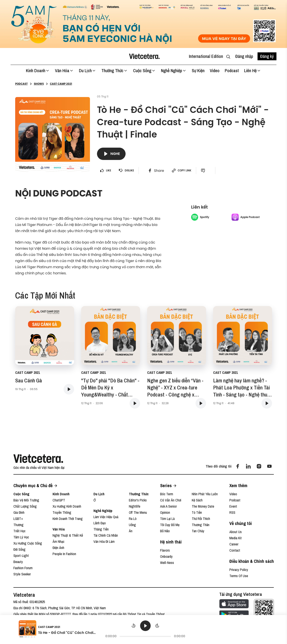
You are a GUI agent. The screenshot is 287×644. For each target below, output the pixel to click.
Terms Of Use (239, 576)
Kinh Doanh (38, 71)
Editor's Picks (138, 500)
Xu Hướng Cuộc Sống (28, 543)
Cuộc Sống (144, 71)
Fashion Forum (23, 568)
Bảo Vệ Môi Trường (26, 500)
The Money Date (203, 506)
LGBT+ (18, 519)
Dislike (126, 171)
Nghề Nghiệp (174, 71)
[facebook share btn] (156, 171)
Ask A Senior (168, 506)
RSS (232, 512)
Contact (235, 550)
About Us (236, 532)
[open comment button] (205, 171)
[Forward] (157, 626)
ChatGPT (59, 500)
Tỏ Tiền (197, 512)
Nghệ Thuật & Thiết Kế (68, 535)
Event (233, 506)
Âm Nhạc (58, 541)
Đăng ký (267, 56)
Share (156, 171)
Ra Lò (133, 519)
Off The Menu (138, 512)
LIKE (105, 171)
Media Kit (236, 538)
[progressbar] (145, 636)
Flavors (165, 550)
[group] (145, 630)
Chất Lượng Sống (25, 506)
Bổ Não (165, 531)
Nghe (111, 154)
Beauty (18, 562)
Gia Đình (19, 512)
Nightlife (135, 506)
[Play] (145, 626)
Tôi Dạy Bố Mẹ (170, 525)
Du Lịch (88, 71)
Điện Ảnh (58, 548)
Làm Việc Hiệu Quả (106, 517)
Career (234, 544)
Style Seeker (22, 574)
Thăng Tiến (101, 529)
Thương (18, 525)
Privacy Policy (239, 570)
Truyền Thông (62, 512)
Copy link (181, 171)
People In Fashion (64, 554)
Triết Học (19, 531)
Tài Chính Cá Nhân (106, 535)
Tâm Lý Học (21, 537)
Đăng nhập (244, 56)
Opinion (165, 512)
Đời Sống (19, 549)
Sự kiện (198, 71)
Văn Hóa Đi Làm (104, 541)
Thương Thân (201, 525)
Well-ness (167, 563)
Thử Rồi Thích (201, 519)
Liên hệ (253, 71)
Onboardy (166, 556)
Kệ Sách (197, 500)
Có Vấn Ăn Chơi (171, 500)
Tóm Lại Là (167, 519)
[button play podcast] (69, 389)
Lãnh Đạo (100, 523)
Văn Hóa (64, 71)
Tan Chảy (198, 531)
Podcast (232, 71)
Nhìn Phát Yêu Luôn (205, 494)
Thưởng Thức (115, 71)
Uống (132, 525)
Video (215, 71)
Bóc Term (167, 494)
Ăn (131, 531)
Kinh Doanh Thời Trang (68, 519)
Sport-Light (21, 556)
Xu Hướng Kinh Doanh (67, 506)
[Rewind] (133, 626)
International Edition (206, 56)
